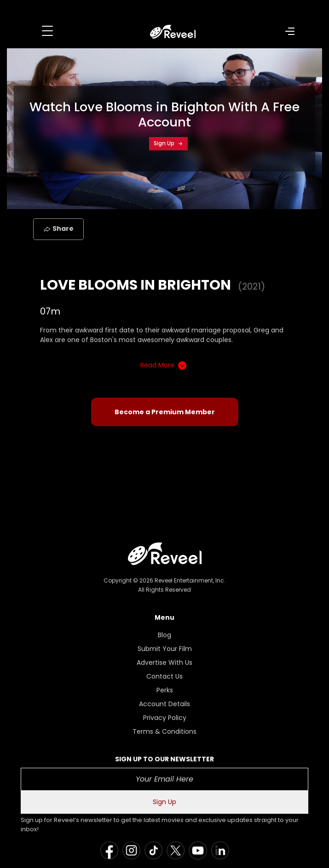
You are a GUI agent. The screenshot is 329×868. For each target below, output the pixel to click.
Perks (165, 690)
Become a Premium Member (165, 412)
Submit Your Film (165, 649)
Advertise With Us (164, 662)
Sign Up (168, 143)
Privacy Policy (165, 718)
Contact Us (164, 676)
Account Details (164, 704)
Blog (164, 635)
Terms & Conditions (164, 731)
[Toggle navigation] (47, 31)
